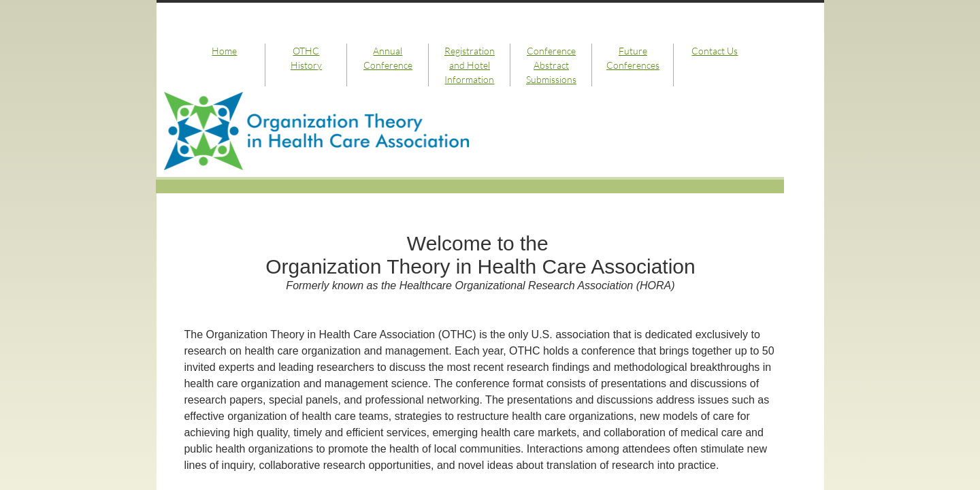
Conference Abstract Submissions (551, 65)
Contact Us (715, 51)
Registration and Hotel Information (470, 65)
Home (224, 51)
